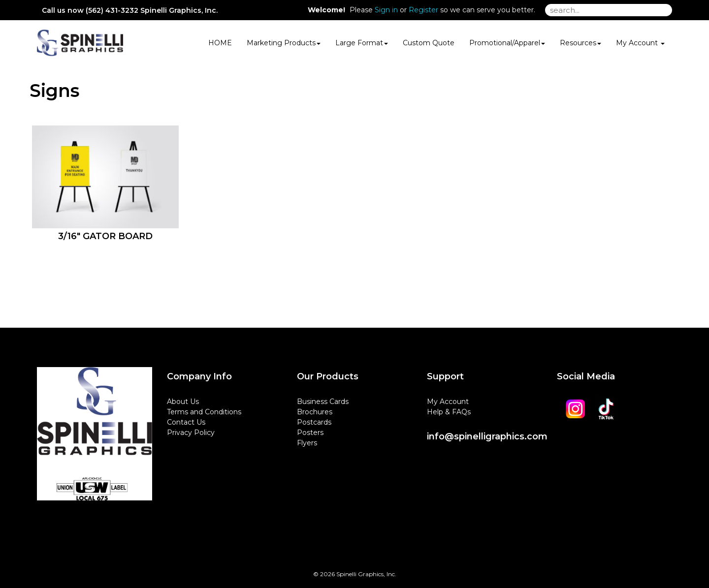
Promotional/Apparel (507, 43)
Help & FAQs (449, 412)
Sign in (386, 10)
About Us (183, 402)
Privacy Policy (191, 433)
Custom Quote (429, 43)
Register (423, 10)
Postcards (314, 422)
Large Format (362, 43)
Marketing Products (284, 43)
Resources (580, 43)
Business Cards (323, 402)
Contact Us (186, 422)
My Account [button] (640, 43)
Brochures (315, 412)
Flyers (307, 443)
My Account (448, 402)
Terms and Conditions (204, 412)
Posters (310, 433)
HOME (220, 43)
